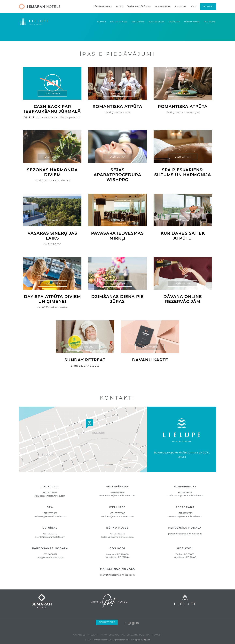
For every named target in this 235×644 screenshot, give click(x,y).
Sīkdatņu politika (138, 635)
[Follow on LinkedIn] (133, 623)
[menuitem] (194, 7)
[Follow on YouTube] (137, 623)
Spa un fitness (119, 22)
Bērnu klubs (192, 22)
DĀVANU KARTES (102, 6)
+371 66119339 (117, 492)
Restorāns (138, 22)
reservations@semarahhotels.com (117, 495)
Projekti (93, 635)
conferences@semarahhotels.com (185, 495)
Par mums (210, 22)
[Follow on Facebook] (125, 623)
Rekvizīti (157, 635)
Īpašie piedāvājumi (139, 6)
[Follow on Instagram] (129, 623)
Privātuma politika (113, 635)
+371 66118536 (185, 492)
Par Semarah (163, 6)
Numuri (101, 22)
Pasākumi (175, 22)
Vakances (79, 635)
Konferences (157, 22)
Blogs (120, 6)
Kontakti (180, 6)
